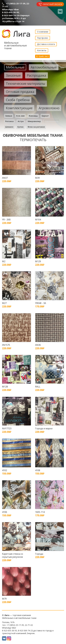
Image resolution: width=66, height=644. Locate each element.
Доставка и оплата (46, 44)
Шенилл (9, 127)
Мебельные (15, 67)
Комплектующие (19, 108)
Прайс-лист (42, 56)
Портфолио (43, 38)
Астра (21, 121)
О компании (43, 32)
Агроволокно (49, 108)
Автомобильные (44, 67)
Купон (20, 127)
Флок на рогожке (36, 127)
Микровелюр (34, 121)
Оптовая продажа (20, 92)
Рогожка (9, 121)
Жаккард (33, 116)
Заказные (13, 75)
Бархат (45, 116)
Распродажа (36, 75)
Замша (9, 116)
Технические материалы (26, 83)
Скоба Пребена (18, 100)
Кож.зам (20, 116)
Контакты (42, 50)
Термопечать (52, 121)
